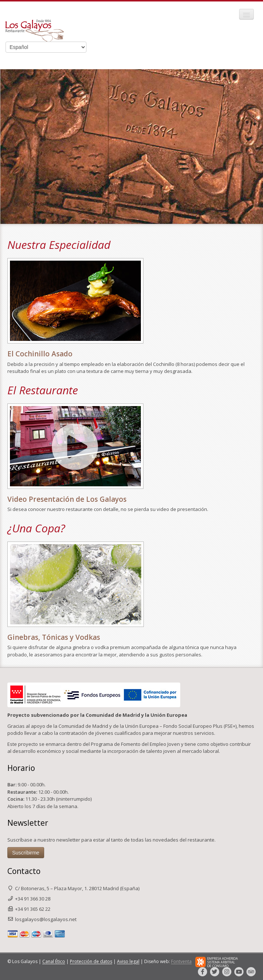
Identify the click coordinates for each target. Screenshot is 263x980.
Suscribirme (26, 853)
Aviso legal (128, 962)
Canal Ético (54, 962)
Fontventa (181, 962)
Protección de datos (91, 962)
